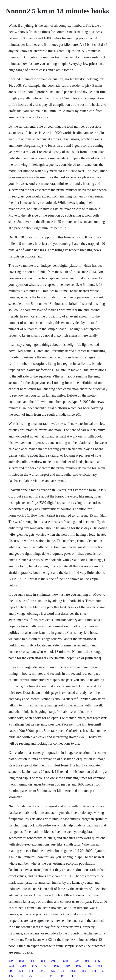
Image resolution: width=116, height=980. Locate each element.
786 (100, 966)
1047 (79, 966)
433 (90, 966)
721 (41, 976)
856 (11, 976)
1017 (54, 961)
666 (31, 976)
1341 (42, 971)
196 (43, 961)
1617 (57, 966)
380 (84, 971)
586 (87, 961)
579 (11, 961)
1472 (35, 966)
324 (21, 971)
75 (63, 971)
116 (11, 971)
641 (21, 976)
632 (53, 971)
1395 (66, 961)
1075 (73, 971)
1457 (73, 976)
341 (52, 976)
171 (31, 971)
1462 (98, 961)
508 (62, 976)
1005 (22, 961)
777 (46, 966)
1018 (11, 966)
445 (33, 961)
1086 (23, 966)
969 (68, 966)
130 (77, 961)
